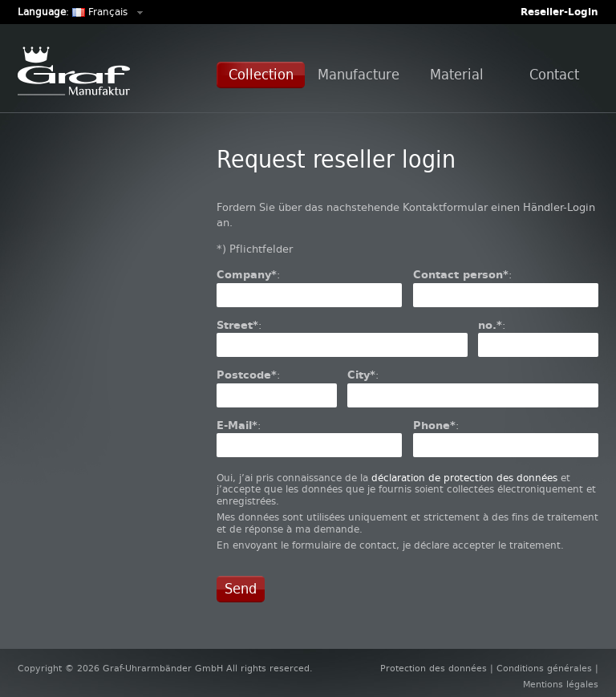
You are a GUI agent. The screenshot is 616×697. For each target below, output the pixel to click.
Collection (261, 75)
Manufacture (359, 75)
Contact (554, 75)
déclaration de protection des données (464, 478)
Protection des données (434, 669)
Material (457, 75)
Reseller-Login (559, 12)
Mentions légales (561, 685)
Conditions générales (544, 669)
